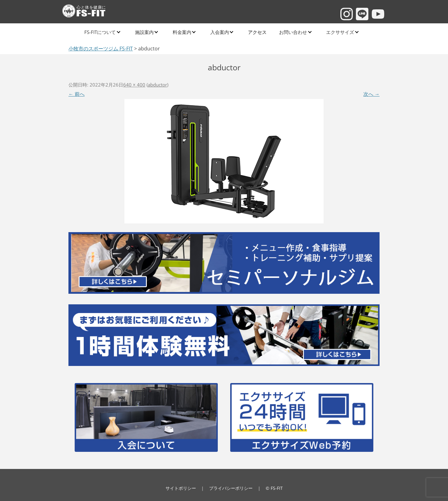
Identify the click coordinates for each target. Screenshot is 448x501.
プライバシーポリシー (231, 488)
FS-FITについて (101, 31)
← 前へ (77, 94)
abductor (157, 85)
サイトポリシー (181, 488)
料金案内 (182, 31)
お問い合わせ (290, 31)
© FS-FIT (274, 488)
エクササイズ (336, 31)
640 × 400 (134, 85)
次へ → (371, 94)
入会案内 (219, 31)
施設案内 (145, 31)
